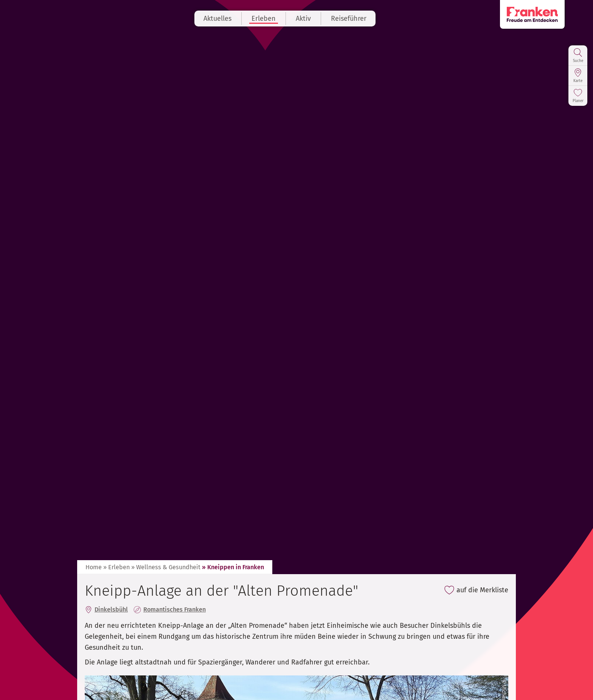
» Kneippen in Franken (233, 567)
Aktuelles (229, 19)
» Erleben (116, 567)
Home (94, 567)
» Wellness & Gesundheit (166, 567)
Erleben (275, 19)
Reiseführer (360, 19)
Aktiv (315, 19)
